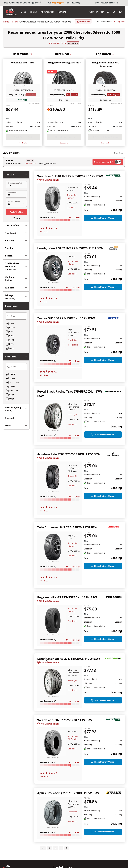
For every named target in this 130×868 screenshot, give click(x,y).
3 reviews (43, 307)
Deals (24, 12)
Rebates (33, 12)
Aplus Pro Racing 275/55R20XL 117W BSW (68, 811)
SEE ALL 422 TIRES (57, 43)
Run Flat (16, 250)
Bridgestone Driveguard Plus (64, 63)
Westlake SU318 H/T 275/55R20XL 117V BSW (70, 181)
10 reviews (44, 590)
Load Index (16, 276)
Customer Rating (16, 241)
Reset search (96, 22)
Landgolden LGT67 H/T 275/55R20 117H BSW (70, 253)
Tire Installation (47, 12)
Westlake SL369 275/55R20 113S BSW (65, 738)
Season (16, 218)
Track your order (96, 12)
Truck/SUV (73, 345)
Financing (62, 12)
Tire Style (16, 210)
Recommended (13, 169)
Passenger (72, 420)
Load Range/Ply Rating (16, 285)
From (73, 43)
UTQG (16, 301)
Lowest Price (30, 169)
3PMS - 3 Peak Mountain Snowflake (16, 228)
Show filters (118, 158)
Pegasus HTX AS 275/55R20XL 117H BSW (67, 607)
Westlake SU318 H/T (23, 63)
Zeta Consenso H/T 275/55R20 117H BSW (67, 537)
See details (23, 148)
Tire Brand (16, 195)
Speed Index (16, 268)
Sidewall (16, 294)
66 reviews (44, 520)
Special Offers (16, 187)
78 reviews (44, 237)
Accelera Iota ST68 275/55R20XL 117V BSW (69, 464)
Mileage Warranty (48, 169)
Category (16, 203)
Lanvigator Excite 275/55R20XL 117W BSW (69, 672)
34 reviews (44, 380)
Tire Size (16, 180)
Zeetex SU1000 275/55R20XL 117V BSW (66, 323)
